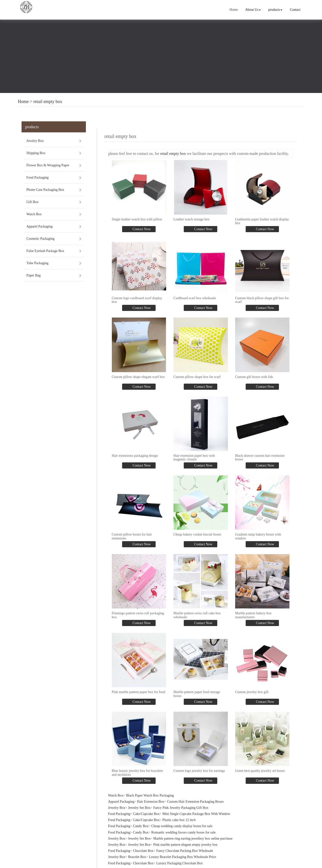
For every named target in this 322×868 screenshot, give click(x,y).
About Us (253, 10)
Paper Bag (34, 275)
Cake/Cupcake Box (146, 812)
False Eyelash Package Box (45, 251)
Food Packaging (38, 177)
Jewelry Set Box (139, 806)
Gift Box (32, 202)
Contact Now (141, 229)
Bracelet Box (137, 855)
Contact (295, 10)
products (276, 10)
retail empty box (48, 102)
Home (234, 10)
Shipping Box (36, 153)
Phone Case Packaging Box (45, 190)
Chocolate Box (143, 849)
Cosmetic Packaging (40, 239)
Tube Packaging (37, 263)
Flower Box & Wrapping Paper (48, 165)
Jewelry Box (35, 141)
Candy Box (141, 824)
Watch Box (34, 214)
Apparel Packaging (40, 226)
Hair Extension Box (151, 800)
